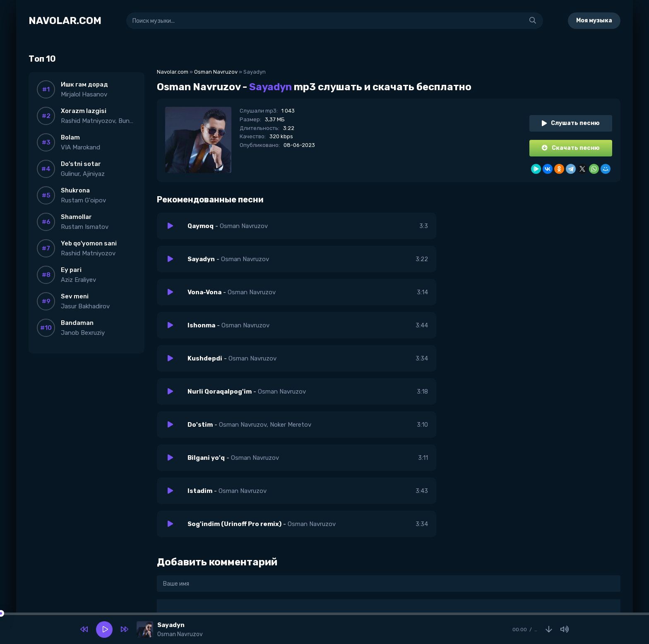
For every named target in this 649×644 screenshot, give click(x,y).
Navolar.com (173, 72)
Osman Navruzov (216, 72)
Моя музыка (594, 20)
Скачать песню (571, 148)
